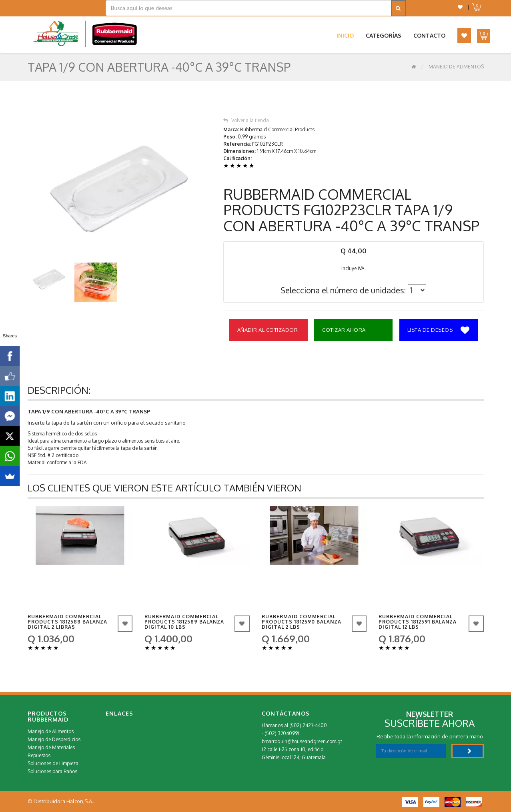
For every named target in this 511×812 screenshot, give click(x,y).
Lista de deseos (439, 331)
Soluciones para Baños (52, 771)
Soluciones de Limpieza (53, 763)
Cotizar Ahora (344, 330)
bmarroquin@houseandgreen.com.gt (302, 741)
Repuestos (39, 755)
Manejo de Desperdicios (54, 739)
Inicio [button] (345, 35)
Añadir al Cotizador (268, 330)
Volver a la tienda (246, 120)
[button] (460, 7)
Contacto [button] (429, 35)
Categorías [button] (384, 35)
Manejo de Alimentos (456, 67)
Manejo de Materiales (51, 747)
